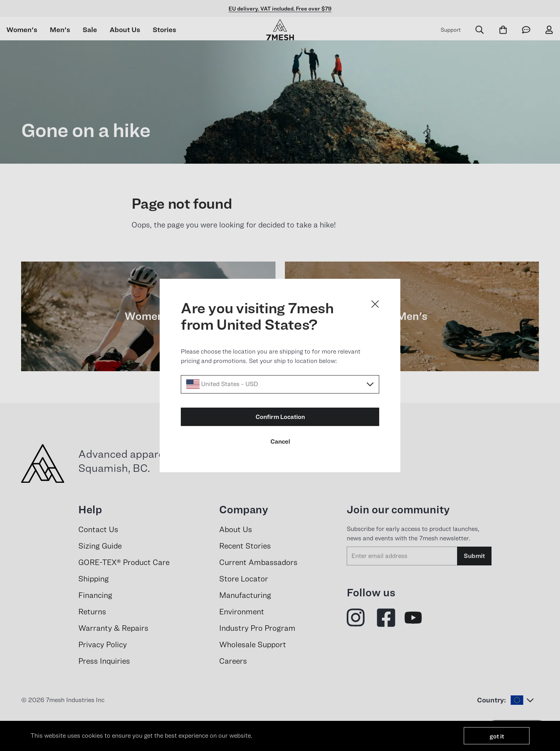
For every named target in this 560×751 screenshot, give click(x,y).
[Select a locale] (280, 384)
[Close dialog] (375, 304)
